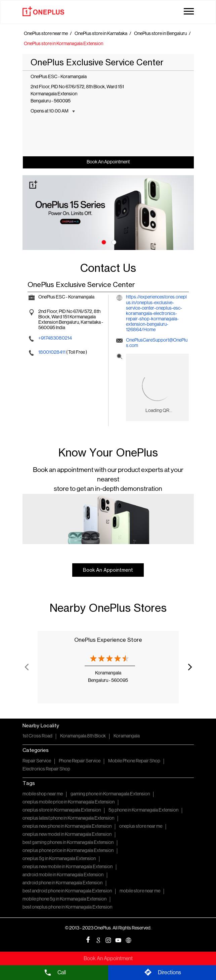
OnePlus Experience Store (108, 640)
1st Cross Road (37, 736)
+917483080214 (55, 338)
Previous (27, 667)
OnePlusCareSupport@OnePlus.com (157, 343)
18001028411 (52, 353)
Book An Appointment (108, 162)
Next (190, 667)
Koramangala (127, 736)
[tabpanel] (108, 212)
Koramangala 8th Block (83, 736)
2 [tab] (113, 242)
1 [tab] (103, 242)
